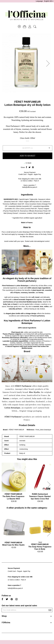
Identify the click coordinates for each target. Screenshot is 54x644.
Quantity (26, 148)
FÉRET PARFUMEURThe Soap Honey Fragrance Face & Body (40, 547)
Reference (31, 430)
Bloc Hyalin (34, 392)
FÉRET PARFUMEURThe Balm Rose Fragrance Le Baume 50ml (13, 496)
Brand (5, 430)
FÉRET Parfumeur (23, 386)
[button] (49, 63)
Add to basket (27, 156)
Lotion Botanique (12, 408)
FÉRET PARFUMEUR (27, 102)
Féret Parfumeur (36, 232)
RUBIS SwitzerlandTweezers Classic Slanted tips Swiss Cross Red (40, 496)
